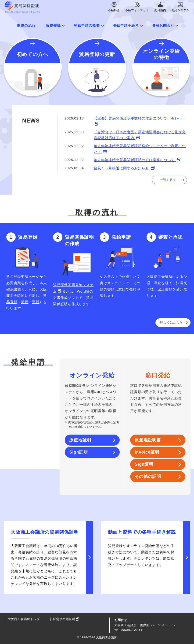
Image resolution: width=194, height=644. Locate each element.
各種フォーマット (137, 7)
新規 (25, 302)
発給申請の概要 (87, 25)
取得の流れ (26, 25)
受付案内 (160, 7)
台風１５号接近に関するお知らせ (122, 168)
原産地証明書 (148, 440)
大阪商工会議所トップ (24, 619)
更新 (36, 302)
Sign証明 (79, 452)
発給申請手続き (126, 25)
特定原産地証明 (64, 619)
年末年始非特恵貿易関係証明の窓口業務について (135, 160)
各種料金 (114, 7)
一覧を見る (168, 180)
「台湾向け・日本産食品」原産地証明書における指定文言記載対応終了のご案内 (140, 135)
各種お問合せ (163, 25)
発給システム (181, 7)
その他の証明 (148, 476)
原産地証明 (80, 440)
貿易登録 (53, 25)
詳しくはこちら (171, 322)
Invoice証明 (147, 452)
